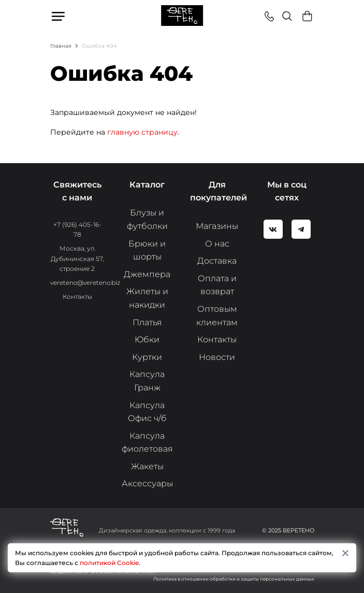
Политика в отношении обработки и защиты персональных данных (234, 579)
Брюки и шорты (147, 250)
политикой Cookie (109, 563)
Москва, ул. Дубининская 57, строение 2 (77, 258)
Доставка (217, 261)
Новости (217, 357)
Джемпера (147, 274)
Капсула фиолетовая (147, 443)
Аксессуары (147, 483)
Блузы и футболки (147, 219)
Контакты (77, 296)
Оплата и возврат (217, 285)
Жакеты (147, 466)
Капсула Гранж (147, 381)
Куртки (147, 357)
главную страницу (142, 132)
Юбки (147, 339)
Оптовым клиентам (217, 316)
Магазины (217, 226)
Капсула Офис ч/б (147, 412)
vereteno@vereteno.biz (85, 283)
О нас (217, 244)
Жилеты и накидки (147, 298)
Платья (147, 322)
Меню (59, 16)
